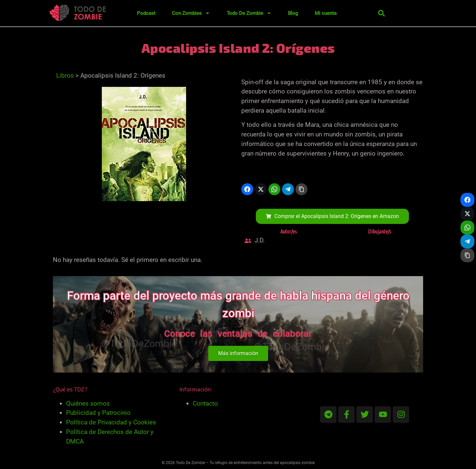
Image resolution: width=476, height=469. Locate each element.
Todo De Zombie (249, 13)
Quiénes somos (88, 403)
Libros (65, 75)
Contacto (205, 403)
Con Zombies (191, 13)
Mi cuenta (326, 13)
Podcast (146, 13)
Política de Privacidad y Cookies (111, 422)
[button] (381, 13)
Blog (293, 13)
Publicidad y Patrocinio (98, 413)
